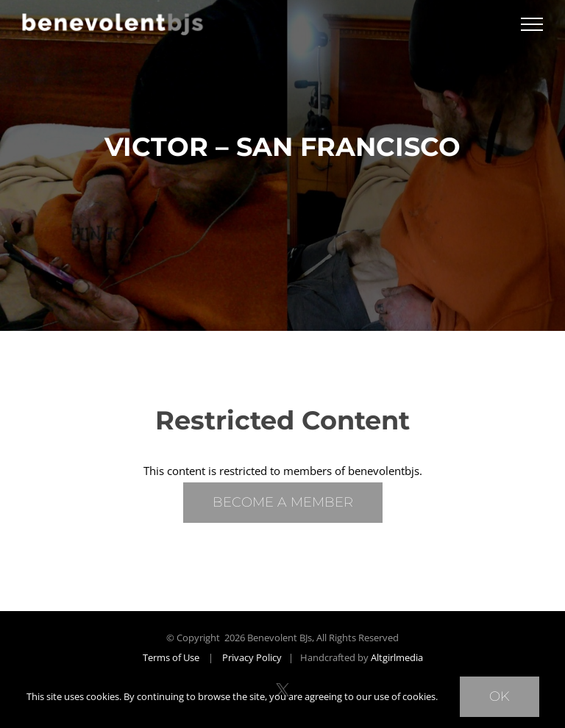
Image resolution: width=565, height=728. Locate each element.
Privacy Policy (252, 657)
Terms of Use (171, 657)
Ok (500, 696)
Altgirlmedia (397, 657)
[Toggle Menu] (532, 24)
